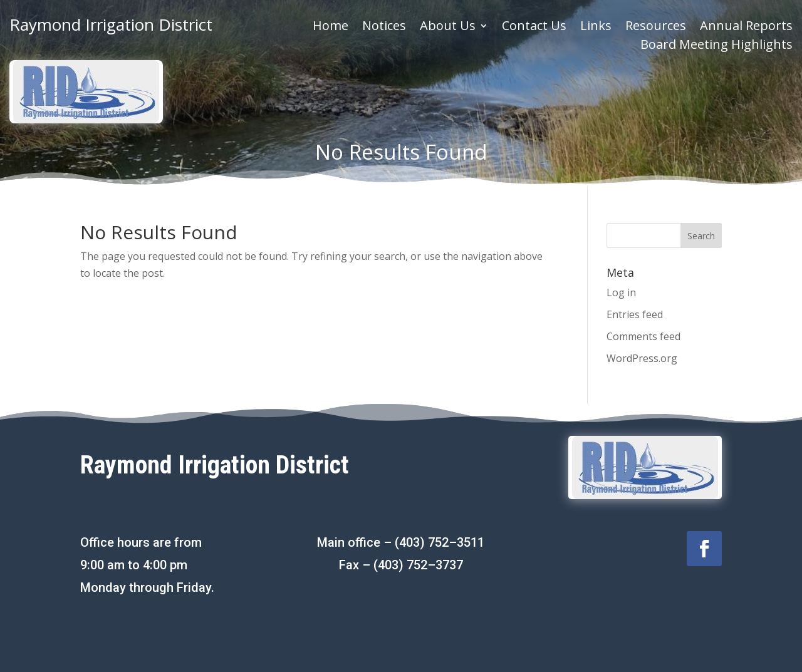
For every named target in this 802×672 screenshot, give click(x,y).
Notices (384, 28)
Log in (621, 292)
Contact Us (534, 28)
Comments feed (643, 336)
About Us (448, 28)
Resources (656, 28)
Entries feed (635, 314)
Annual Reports (746, 28)
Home (331, 28)
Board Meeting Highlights (716, 46)
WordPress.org (642, 358)
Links (596, 28)
